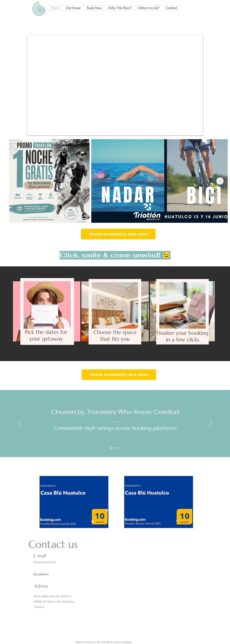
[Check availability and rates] (118, 234)
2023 (128, 642)
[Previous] (19, 423)
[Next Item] (220, 181)
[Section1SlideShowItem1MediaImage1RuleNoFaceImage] (111, 448)
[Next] (211, 423)
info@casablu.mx (44, 562)
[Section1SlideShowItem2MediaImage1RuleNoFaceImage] (115, 448)
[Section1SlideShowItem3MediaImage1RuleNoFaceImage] (119, 448)
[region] (47, 307)
